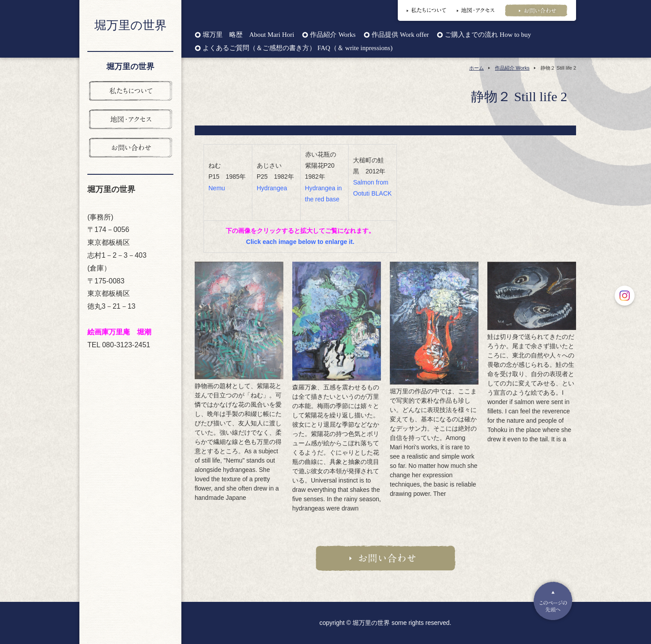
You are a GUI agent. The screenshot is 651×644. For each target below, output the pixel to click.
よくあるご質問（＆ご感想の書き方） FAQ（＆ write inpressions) (298, 48)
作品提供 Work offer (400, 35)
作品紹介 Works (333, 35)
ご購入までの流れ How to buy (488, 35)
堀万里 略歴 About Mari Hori (248, 35)
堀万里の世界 (131, 25)
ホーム (476, 68)
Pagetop (553, 601)
